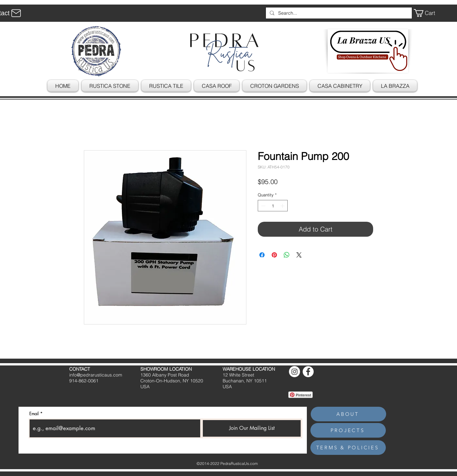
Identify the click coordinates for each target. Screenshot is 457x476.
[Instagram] (294, 372)
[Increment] (283, 206)
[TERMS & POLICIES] (348, 448)
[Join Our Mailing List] (252, 428)
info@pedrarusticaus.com (96, 375)
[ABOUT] (348, 414)
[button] (429, 13)
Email (34, 414)
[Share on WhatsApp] (287, 255)
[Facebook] (308, 372)
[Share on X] (299, 255)
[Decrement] (263, 206)
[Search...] (338, 13)
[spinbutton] (273, 206)
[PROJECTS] (348, 430)
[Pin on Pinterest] (274, 255)
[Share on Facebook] (262, 255)
